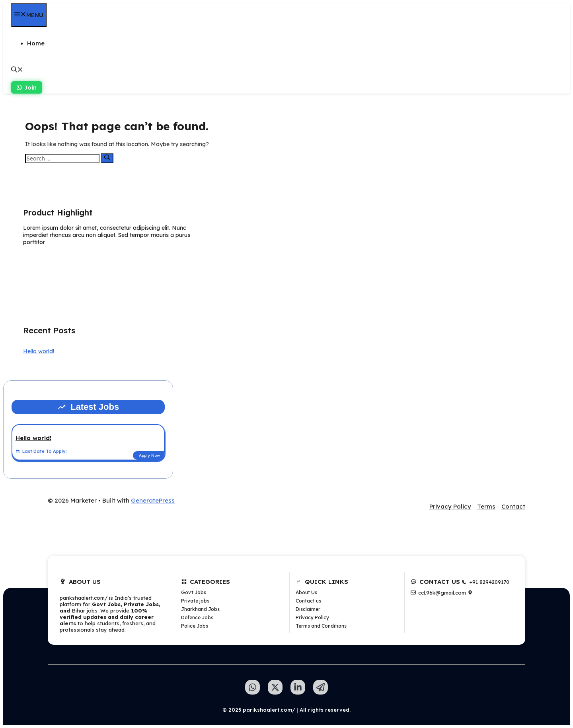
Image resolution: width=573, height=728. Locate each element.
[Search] (107, 158)
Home (36, 43)
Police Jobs (195, 626)
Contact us (308, 601)
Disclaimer (308, 609)
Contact (513, 506)
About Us (306, 592)
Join (27, 87)
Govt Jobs (194, 592)
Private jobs (195, 601)
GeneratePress (153, 500)
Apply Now (149, 455)
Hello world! (39, 351)
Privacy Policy (450, 506)
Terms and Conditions (321, 626)
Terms (486, 506)
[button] (17, 70)
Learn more (48, 261)
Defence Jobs (197, 617)
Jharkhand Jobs (200, 609)
